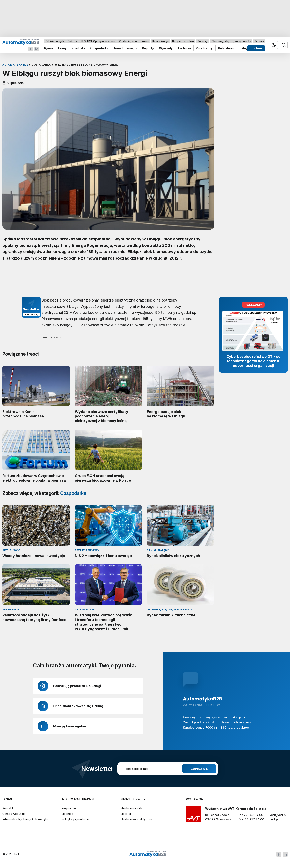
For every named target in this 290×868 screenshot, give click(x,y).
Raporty (148, 48)
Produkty (78, 48)
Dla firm (256, 48)
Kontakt (8, 808)
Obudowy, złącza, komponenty (231, 41)
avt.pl (274, 819)
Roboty (72, 41)
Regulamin (69, 808)
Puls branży (204, 48)
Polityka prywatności (76, 819)
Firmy (62, 48)
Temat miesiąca (125, 48)
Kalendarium (227, 48)
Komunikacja (161, 41)
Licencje (67, 814)
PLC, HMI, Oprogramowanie (98, 41)
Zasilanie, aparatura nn (134, 41)
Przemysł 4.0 (263, 41)
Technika (184, 48)
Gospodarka (99, 48)
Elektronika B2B (131, 808)
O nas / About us (14, 814)
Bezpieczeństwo (183, 41)
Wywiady (166, 48)
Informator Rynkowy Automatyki (25, 819)
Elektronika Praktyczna (136, 819)
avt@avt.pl (278, 815)
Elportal (126, 814)
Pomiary (203, 41)
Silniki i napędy (55, 41)
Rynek (49, 48)
